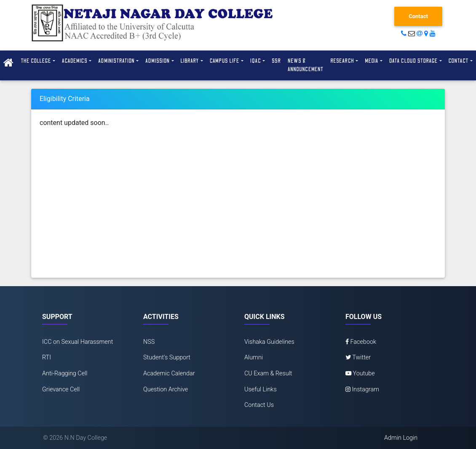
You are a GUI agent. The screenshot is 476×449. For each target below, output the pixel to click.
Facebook (361, 342)
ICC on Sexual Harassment (78, 342)
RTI (47, 357)
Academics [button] (75, 61)
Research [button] (342, 61)
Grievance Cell (61, 389)
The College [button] (36, 61)
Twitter (358, 357)
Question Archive (166, 389)
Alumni (254, 357)
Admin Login (401, 438)
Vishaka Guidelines (269, 342)
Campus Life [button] (225, 61)
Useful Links (261, 389)
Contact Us (259, 405)
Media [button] (372, 61)
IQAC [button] (256, 61)
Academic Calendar (169, 373)
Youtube (360, 373)
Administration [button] (116, 61)
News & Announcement (306, 65)
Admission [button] (158, 61)
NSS (149, 342)
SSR (276, 61)
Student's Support (167, 357)
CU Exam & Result (268, 373)
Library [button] (190, 61)
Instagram (362, 389)
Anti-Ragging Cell (65, 373)
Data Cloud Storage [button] (414, 61)
